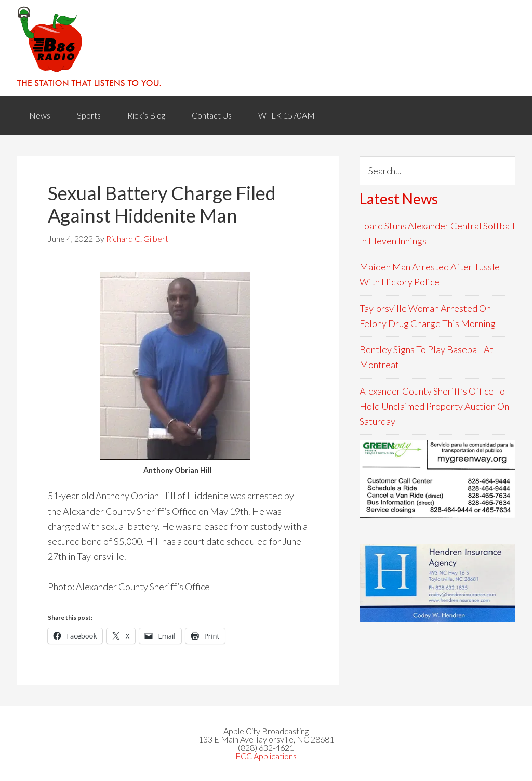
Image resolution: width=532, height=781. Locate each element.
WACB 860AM (266, 48)
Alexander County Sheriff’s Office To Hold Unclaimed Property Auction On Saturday (434, 406)
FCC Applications (266, 756)
